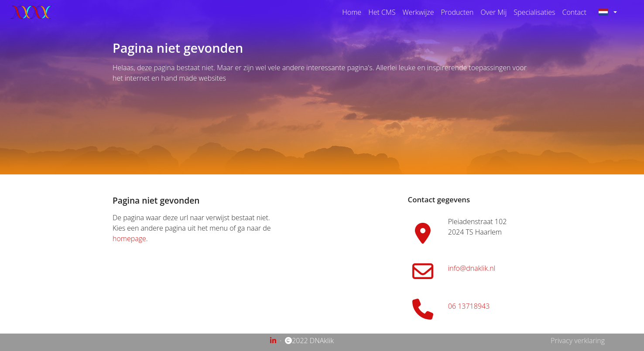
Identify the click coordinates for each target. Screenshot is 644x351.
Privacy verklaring (578, 341)
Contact (574, 12)
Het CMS (382, 12)
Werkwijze (418, 12)
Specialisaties (534, 12)
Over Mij (494, 12)
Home (352, 12)
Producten (457, 12)
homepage (129, 239)
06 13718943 (469, 306)
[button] (611, 12)
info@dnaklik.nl (472, 268)
